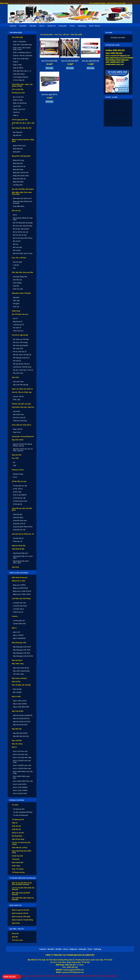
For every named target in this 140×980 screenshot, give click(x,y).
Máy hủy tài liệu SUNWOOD (23, 715)
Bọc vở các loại (18, 97)
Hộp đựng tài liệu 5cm (20, 553)
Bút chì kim (17, 241)
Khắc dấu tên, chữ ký (20, 848)
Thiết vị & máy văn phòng (19, 573)
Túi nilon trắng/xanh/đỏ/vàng (23, 812)
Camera (15, 616)
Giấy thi (16, 62)
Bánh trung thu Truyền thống (22, 920)
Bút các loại (16, 211)
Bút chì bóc (17, 250)
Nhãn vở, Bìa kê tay (20, 103)
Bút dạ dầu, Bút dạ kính (21, 229)
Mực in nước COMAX (20, 790)
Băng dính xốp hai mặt (21, 173)
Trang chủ (13, 26)
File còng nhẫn (18, 349)
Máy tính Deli (17, 455)
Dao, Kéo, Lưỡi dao (19, 258)
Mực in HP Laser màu (20, 754)
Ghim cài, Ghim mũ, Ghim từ (22, 389)
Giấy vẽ (16, 115)
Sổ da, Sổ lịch (18, 489)
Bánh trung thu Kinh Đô (21, 910)
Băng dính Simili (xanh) (21, 176)
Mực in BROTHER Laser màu (21, 777)
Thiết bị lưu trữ (18, 612)
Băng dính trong (18, 160)
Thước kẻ (16, 112)
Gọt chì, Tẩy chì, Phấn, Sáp (22, 392)
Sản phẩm (23, 26)
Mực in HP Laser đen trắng (22, 757)
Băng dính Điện (18, 182)
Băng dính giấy (18, 169)
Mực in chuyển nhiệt (20, 793)
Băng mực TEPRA (19, 585)
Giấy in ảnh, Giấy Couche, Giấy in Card (22, 49)
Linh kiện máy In (18, 609)
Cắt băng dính (18, 185)
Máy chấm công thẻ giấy (21, 671)
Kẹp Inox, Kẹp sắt (19, 418)
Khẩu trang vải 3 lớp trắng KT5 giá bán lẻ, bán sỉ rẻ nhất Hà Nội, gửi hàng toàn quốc (119, 115)
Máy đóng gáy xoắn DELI (21, 653)
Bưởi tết (15, 937)
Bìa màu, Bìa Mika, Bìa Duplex (23, 189)
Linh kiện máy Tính (19, 603)
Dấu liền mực (17, 280)
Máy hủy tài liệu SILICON (22, 722)
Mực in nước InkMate (20, 787)
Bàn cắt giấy (17, 692)
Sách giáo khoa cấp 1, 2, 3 (22, 71)
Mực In (14, 747)
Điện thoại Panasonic (20, 577)
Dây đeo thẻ (17, 135)
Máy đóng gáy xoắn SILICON (23, 656)
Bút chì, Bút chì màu (20, 235)
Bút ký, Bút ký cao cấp (21, 232)
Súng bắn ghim (18, 517)
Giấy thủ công (18, 100)
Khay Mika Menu (19, 206)
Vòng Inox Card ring (20, 421)
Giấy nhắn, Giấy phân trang (22, 45)
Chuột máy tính (17, 856)
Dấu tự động (17, 283)
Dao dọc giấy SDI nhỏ (91, 61)
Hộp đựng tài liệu (18, 549)
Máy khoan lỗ (17, 322)
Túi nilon (15, 805)
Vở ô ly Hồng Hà (19, 80)
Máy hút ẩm (16, 682)
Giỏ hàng (109, 33)
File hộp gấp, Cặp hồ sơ (21, 358)
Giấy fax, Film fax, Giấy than (23, 56)
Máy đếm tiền (17, 729)
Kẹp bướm (17, 411)
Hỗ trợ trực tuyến (113, 45)
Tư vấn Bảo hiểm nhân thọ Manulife (23, 878)
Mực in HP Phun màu (20, 751)
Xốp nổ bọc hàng (18, 839)
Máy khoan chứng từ (19, 678)
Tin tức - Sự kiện (111, 97)
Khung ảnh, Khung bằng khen (23, 436)
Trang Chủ (42, 949)
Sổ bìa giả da (17, 504)
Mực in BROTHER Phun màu (23, 781)
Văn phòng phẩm (16, 33)
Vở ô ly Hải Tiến (18, 89)
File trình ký (17, 361)
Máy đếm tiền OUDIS (20, 733)
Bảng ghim (17, 152)
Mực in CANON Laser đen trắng (22, 761)
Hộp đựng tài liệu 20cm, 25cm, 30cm (21, 562)
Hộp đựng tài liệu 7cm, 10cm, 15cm (23, 557)
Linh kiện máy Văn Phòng (21, 599)
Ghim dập (16, 301)
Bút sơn (16, 244)
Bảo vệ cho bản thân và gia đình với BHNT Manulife (22, 884)
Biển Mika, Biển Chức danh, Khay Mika (22, 193)
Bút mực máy (17, 247)
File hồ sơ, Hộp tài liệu (20, 335)
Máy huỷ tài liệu (18, 862)
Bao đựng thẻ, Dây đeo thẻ (22, 128)
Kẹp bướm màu (18, 414)
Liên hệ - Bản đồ (94, 26)
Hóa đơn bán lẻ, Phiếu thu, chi (23, 534)
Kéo (14, 268)
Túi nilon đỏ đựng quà (20, 815)
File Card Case (18, 373)
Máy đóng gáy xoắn (19, 643)
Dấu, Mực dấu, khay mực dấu (23, 272)
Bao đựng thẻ (18, 132)
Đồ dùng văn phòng (17, 800)
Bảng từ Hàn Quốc (19, 146)
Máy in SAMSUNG (19, 638)
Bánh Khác (16, 923)
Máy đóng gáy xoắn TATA (22, 650)
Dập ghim (16, 297)
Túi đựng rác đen (19, 809)
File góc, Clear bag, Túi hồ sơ (23, 370)
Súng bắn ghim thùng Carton (23, 527)
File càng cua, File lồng (21, 339)
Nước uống (16, 866)
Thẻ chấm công (18, 674)
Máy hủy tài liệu (18, 711)
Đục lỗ (15, 318)
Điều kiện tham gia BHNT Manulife (21, 894)
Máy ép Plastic (17, 660)
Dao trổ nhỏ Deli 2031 (70, 61)
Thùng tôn (16, 859)
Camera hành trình (19, 624)
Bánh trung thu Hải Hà (20, 913)
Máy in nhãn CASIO (20, 701)
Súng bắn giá (17, 514)
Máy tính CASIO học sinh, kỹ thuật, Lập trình (23, 450)
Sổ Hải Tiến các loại (19, 481)
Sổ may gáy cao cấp (20, 486)
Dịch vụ (42, 26)
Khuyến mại (52, 26)
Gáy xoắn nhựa (18, 382)
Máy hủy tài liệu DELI (20, 725)
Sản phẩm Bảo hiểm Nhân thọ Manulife (23, 899)
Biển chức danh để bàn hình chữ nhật (23, 202)
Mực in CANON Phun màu (22, 768)
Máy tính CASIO (18, 440)
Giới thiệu (33, 26)
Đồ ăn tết (15, 934)
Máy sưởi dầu (17, 741)
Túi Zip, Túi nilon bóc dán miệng (21, 843)
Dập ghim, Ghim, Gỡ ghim (21, 293)
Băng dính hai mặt (19, 166)
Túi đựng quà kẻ (18, 819)
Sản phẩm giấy (17, 37)
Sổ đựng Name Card (20, 501)
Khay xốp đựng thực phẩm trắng (22, 852)
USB (14, 466)
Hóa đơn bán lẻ (18, 538)
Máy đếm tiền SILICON (21, 736)
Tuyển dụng (82, 26)
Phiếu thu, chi (18, 541)
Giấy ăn (15, 823)
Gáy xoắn (15, 377)
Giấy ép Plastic (18, 68)
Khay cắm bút (18, 429)
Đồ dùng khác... (18, 836)
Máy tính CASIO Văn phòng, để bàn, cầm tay (23, 445)
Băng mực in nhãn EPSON (22, 591)
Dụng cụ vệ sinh (18, 833)
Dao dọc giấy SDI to (49, 94)
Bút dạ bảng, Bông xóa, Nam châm (23, 219)
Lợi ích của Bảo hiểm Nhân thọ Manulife (23, 889)
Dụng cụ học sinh (19, 109)
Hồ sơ (15, 477)
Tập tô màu (17, 106)
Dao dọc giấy (17, 262)
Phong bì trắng (18, 474)
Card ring (15, 567)
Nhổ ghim (16, 304)
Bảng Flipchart (18, 149)
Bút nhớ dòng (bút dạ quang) (23, 223)
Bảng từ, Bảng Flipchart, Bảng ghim (23, 140)
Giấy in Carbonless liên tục (22, 52)
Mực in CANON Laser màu (22, 765)
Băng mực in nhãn (19, 581)
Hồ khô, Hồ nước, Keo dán (21, 404)
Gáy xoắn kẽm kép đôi (21, 385)
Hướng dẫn (63, 26)
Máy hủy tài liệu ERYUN (21, 718)
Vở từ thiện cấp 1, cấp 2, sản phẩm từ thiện (22, 85)
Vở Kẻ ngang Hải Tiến (20, 120)
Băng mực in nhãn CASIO (22, 594)
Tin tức (72, 26)
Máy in (14, 628)
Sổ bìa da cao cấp (19, 498)
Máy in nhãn (16, 696)
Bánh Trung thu (16, 905)
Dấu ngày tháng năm (20, 277)
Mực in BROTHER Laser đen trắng (23, 772)
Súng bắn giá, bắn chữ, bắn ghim (22, 509)
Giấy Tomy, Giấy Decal (21, 59)
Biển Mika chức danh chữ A (22, 198)
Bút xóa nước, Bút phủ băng (23, 226)
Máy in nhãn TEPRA (20, 704)
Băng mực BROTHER (20, 588)
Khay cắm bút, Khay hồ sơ (21, 425)
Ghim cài (16, 307)
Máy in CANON (18, 635)
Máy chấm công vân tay (21, 668)
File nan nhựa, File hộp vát (22, 355)
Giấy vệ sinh (16, 826)
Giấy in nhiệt (17, 65)
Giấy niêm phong (19, 74)
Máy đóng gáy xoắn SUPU (22, 647)
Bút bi (15, 215)
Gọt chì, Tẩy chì (18, 396)
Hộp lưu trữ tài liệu (19, 546)
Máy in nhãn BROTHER (21, 707)
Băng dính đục (18, 163)
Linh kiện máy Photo (20, 606)
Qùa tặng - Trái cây (17, 929)
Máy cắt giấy (17, 689)
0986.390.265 (9, 977)
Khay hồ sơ (17, 432)
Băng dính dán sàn (19, 179)
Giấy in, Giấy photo (19, 42)
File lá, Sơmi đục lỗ (20, 352)
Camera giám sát (19, 621)
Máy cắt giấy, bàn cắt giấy (21, 685)
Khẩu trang (16, 311)
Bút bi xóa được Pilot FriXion (23, 238)
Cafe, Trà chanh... (18, 869)
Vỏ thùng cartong (18, 872)
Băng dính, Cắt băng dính (21, 156)
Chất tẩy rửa (16, 829)
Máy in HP (16, 632)
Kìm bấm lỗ (17, 328)
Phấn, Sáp (17, 400)
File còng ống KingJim (20, 345)
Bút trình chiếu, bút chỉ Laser (23, 253)
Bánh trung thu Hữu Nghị (21, 917)
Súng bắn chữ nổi (19, 524)
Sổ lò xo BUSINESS (20, 495)
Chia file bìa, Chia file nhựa (22, 367)
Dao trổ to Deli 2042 (49, 61)
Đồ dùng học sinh (18, 93)
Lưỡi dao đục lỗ (18, 325)
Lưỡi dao (16, 265)
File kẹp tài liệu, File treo (21, 364)
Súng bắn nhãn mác (20, 521)
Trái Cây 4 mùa (17, 940)
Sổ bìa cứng (17, 492)
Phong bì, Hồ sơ (18, 470)
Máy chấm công (18, 664)
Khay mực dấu (18, 289)
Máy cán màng (17, 744)
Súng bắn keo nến (19, 530)
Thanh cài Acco (18, 331)
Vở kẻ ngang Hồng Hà (21, 77)
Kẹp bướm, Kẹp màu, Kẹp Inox (23, 407)
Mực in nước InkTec (20, 784)
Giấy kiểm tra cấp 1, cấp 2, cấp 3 (23, 124)
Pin (14, 462)
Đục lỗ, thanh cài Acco (20, 314)
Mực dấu (16, 286)
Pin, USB (15, 458)
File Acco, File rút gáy (20, 342)
